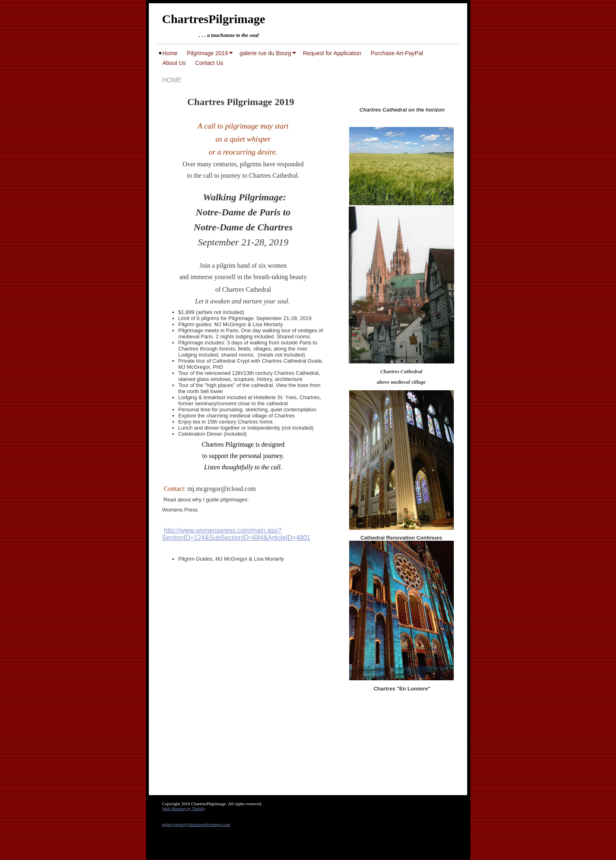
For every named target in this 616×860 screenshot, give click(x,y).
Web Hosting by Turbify (184, 808)
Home (170, 53)
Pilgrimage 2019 (207, 53)
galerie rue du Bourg (265, 53)
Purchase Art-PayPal (397, 53)
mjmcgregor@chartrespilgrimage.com (196, 824)
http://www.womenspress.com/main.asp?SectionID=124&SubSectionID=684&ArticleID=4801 (236, 534)
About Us (174, 63)
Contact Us (209, 63)
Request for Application (332, 53)
